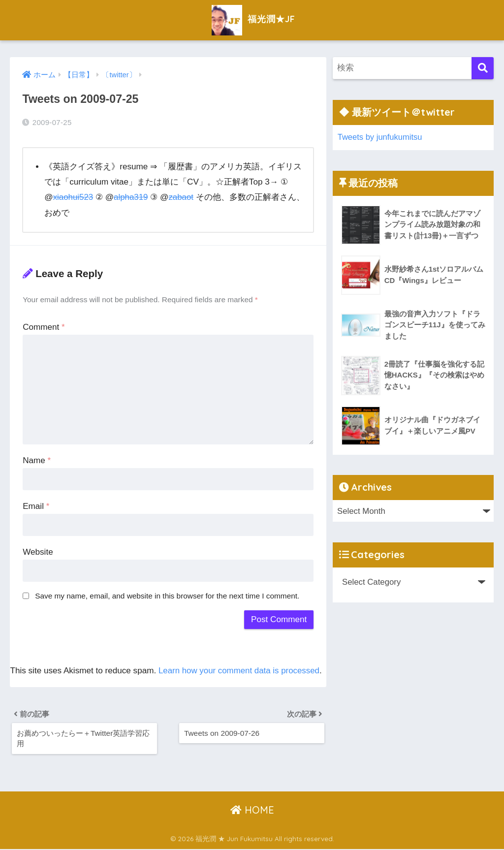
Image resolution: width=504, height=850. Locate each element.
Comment (44, 327)
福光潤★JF (252, 19)
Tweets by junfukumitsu (380, 137)
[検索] (483, 68)
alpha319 (131, 197)
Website (38, 551)
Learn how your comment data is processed (240, 670)
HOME (252, 811)
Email (36, 506)
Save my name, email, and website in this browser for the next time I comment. (167, 595)
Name (37, 460)
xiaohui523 (74, 197)
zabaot (182, 197)
